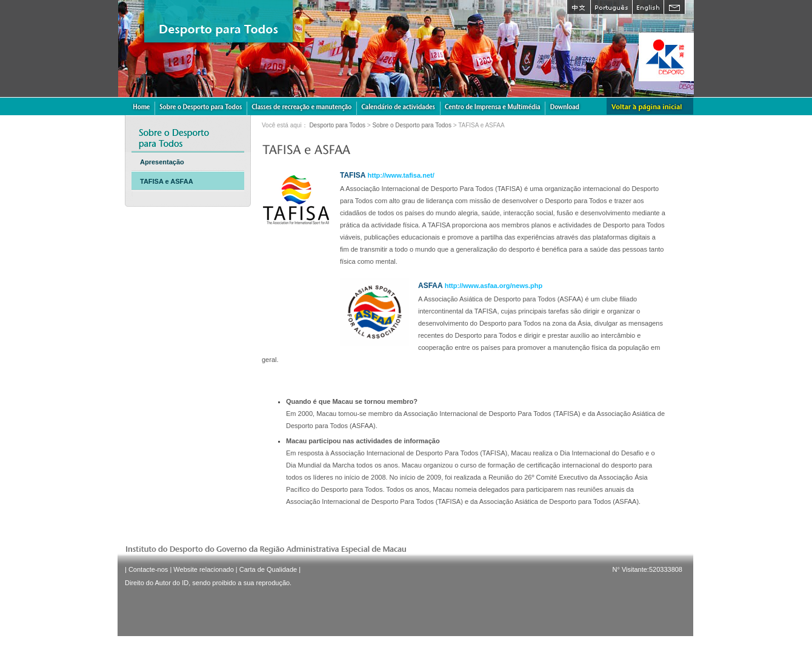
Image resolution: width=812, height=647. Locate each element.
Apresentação (162, 162)
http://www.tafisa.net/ (401, 175)
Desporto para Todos (337, 125)
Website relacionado (203, 569)
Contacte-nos (148, 569)
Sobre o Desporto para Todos (411, 125)
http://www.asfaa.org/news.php (494, 286)
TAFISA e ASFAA (167, 181)
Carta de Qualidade (268, 569)
